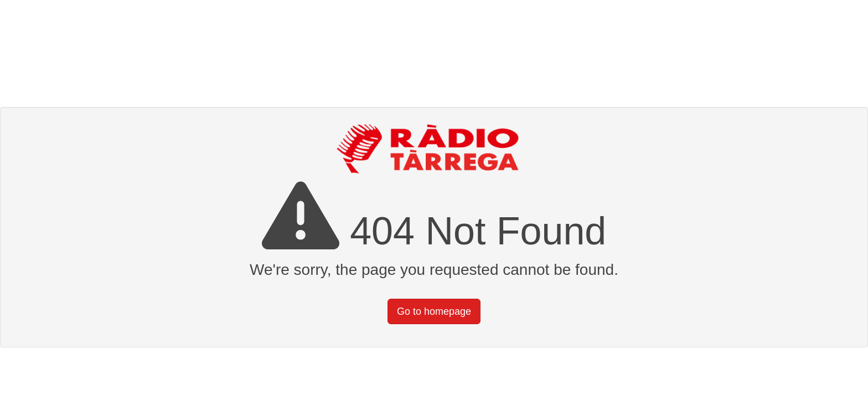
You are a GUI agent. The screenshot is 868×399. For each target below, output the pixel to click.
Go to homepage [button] (434, 311)
